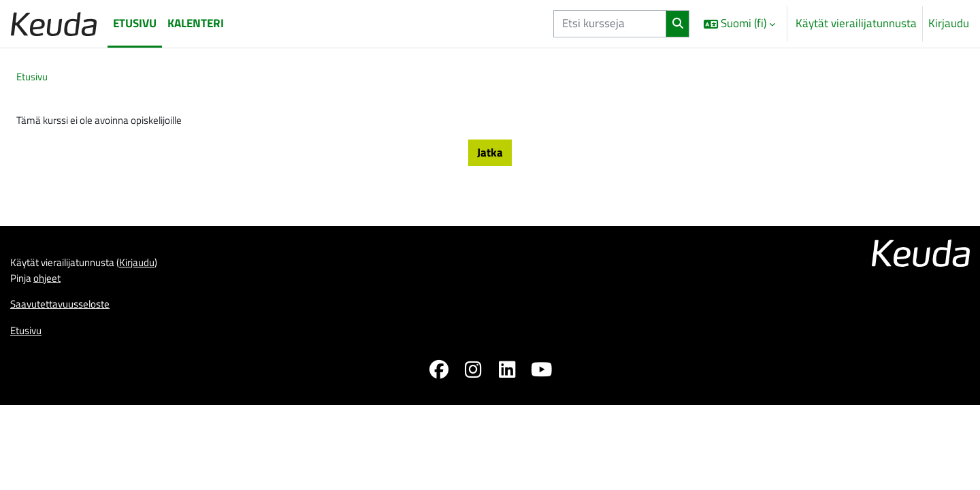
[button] (739, 24)
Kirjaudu (949, 23)
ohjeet (53, 358)
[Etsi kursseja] (610, 24)
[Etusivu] (54, 23)
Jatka (490, 156)
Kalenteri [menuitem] (196, 23)
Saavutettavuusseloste (67, 387)
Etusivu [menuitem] (135, 23)
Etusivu (34, 78)
